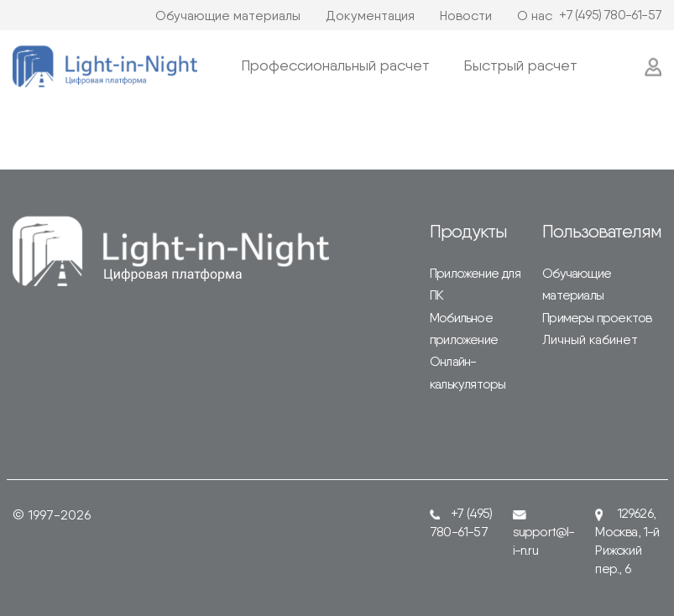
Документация (370, 16)
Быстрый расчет (520, 65)
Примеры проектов (597, 318)
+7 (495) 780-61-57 (610, 15)
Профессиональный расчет (335, 65)
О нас (535, 16)
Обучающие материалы (228, 16)
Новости (466, 16)
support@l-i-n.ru (544, 535)
